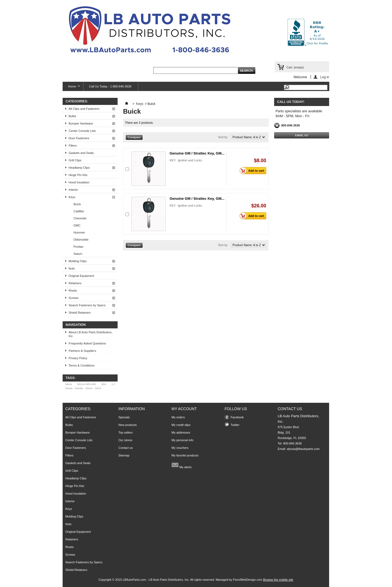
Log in (325, 77)
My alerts (182, 465)
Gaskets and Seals (81, 153)
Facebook (237, 417)
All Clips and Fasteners (84, 109)
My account (184, 409)
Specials (124, 417)
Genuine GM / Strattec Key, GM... (197, 153)
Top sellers (126, 432)
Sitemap (124, 455)
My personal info (183, 440)
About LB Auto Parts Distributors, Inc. (91, 334)
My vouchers (180, 448)
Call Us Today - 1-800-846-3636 (110, 86)
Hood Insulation (79, 182)
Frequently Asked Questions (87, 343)
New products (128, 425)
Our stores (125, 440)
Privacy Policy (78, 358)
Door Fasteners (79, 138)
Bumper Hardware (81, 123)
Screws (73, 298)
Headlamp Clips (79, 168)
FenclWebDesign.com (248, 580)
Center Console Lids (82, 131)
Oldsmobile (81, 240)
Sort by (223, 137)
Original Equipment (81, 276)
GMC (77, 225)
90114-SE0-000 (87, 384)
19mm (89, 388)
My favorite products (185, 455)
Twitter (235, 425)
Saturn (78, 254)
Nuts (72, 268)
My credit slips (181, 425)
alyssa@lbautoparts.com (303, 449)
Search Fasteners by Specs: (87, 305)
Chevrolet (80, 218)
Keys (72, 197)
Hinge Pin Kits (78, 175)
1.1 (113, 384)
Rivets (73, 291)
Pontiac (79, 247)
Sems (68, 384)
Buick (77, 204)
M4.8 (98, 388)
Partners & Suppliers (82, 351)
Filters (73, 146)
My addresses (181, 432)
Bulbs (72, 116)
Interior (73, 190)
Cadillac (79, 211)
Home (71, 88)
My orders (178, 417)
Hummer (79, 232)
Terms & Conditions (82, 365)
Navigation (76, 325)
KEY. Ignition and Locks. (186, 160)
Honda (79, 388)
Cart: (295, 67)
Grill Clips (75, 160)
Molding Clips (78, 261)
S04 (104, 384)
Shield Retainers (80, 313)
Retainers (75, 283)
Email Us (302, 135)
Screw (69, 388)
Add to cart (253, 171)
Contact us (126, 448)
